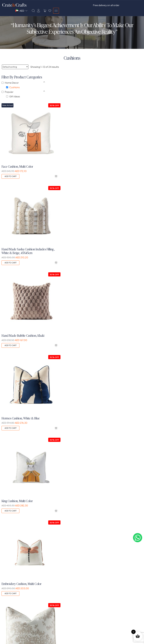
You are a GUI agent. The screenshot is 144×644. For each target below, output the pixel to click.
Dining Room (81, 580)
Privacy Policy (117, 574)
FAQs (5, 595)
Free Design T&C (118, 590)
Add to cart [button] (46, 138)
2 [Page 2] (72, 518)
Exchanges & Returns (121, 585)
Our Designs (8, 590)
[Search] (117, 5)
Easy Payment (117, 595)
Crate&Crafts (10, 640)
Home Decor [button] (12, 87)
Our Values (7, 580)
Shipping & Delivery (120, 580)
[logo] (18, 536)
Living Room (80, 574)
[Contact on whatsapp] (138, 543)
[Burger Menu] (139, 5)
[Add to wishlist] (81, 138)
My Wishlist (44, 590)
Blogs (5, 614)
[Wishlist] (133, 5)
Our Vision (7, 585)
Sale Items (79, 595)
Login (41, 574)
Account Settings (47, 595)
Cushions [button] (15, 92)
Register (42, 580)
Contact (6, 609)
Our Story (7, 574)
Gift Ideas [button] (15, 101)
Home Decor (81, 585)
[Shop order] (15, 67)
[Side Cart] (128, 5)
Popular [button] (9, 96)
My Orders (43, 585)
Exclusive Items (82, 590)
